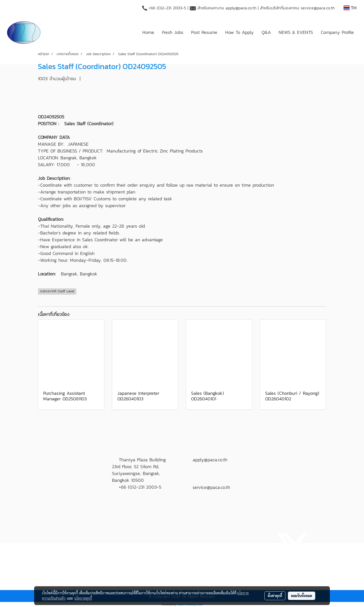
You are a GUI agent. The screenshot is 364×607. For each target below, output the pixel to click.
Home (148, 32)
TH (350, 8)
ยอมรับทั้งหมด (302, 596)
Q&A (266, 32)
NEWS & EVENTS (296, 32)
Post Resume (204, 32)
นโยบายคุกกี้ (83, 598)
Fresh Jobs (173, 32)
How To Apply (240, 32)
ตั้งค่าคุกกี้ (275, 596)
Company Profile (337, 32)
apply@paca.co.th (241, 8)
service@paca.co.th (318, 8)
